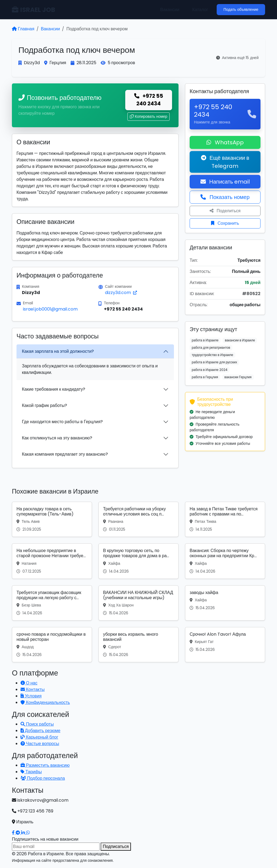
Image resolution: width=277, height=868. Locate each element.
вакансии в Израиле (240, 340)
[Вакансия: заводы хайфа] (225, 603)
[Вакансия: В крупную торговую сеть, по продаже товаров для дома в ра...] (138, 561)
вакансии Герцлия (238, 377)
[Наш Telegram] (18, 833)
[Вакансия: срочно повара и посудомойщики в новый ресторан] (52, 645)
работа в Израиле (205, 340)
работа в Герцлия (205, 377)
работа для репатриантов (211, 347)
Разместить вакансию (45, 765)
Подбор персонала (43, 778)
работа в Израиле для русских (215, 362)
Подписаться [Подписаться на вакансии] (116, 846)
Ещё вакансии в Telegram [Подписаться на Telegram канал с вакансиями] (225, 162)
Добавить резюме (40, 731)
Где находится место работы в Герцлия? (62, 422)
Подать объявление (241, 9)
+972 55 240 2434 (149, 100)
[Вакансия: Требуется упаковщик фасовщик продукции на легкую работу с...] (52, 603)
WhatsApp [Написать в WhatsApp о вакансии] (225, 142)
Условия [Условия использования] (31, 696)
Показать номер (225, 197)
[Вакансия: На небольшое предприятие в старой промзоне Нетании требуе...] (52, 561)
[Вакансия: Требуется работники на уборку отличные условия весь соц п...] (138, 519)
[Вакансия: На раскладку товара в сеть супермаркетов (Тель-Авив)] (52, 519)
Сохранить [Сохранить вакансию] (225, 223)
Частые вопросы (40, 744)
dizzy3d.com (121, 293)
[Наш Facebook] (14, 833)
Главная (23, 29)
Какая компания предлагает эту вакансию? (65, 454)
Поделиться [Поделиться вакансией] (225, 211)
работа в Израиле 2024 (210, 370)
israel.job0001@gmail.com (50, 309)
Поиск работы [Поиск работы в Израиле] (37, 724)
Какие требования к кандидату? (54, 389)
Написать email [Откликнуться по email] (225, 182)
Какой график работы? (44, 405)
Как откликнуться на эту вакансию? (57, 438)
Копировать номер (149, 116)
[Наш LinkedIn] (24, 833)
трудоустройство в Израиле (212, 355)
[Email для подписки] (56, 847)
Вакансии (170, 10)
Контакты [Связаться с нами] (33, 689)
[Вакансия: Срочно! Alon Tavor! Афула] (225, 645)
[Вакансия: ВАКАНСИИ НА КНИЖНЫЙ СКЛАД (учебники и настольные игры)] (138, 603)
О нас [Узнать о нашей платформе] (29, 683)
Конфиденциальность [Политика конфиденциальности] (45, 702)
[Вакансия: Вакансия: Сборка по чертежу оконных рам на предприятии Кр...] (225, 561)
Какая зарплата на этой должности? (58, 351)
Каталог (200, 10)
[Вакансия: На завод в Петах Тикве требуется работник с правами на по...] (225, 519)
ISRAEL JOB (34, 10)
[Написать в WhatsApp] (28, 833)
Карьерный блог (39, 737)
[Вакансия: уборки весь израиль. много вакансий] (138, 645)
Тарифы (31, 772)
